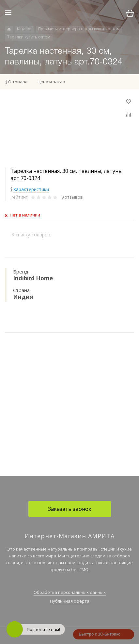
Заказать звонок (70, 509)
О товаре (18, 82)
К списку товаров (31, 235)
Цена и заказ (51, 82)
